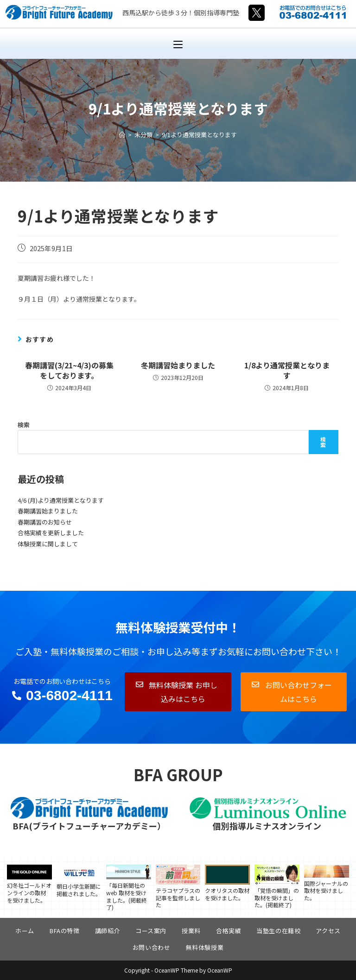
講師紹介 (108, 931)
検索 (24, 425)
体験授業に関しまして (48, 544)
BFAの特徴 (65, 931)
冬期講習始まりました (178, 365)
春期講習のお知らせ (45, 522)
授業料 (191, 931)
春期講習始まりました (48, 511)
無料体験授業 (205, 947)
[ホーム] (122, 135)
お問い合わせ (152, 947)
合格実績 (229, 931)
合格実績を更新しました (51, 533)
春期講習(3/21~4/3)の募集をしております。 (69, 370)
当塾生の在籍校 (278, 931)
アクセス (328, 931)
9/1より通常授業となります (199, 135)
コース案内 (151, 931)
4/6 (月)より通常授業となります (61, 500)
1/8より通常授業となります (287, 370)
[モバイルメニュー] (178, 44)
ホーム (25, 931)
